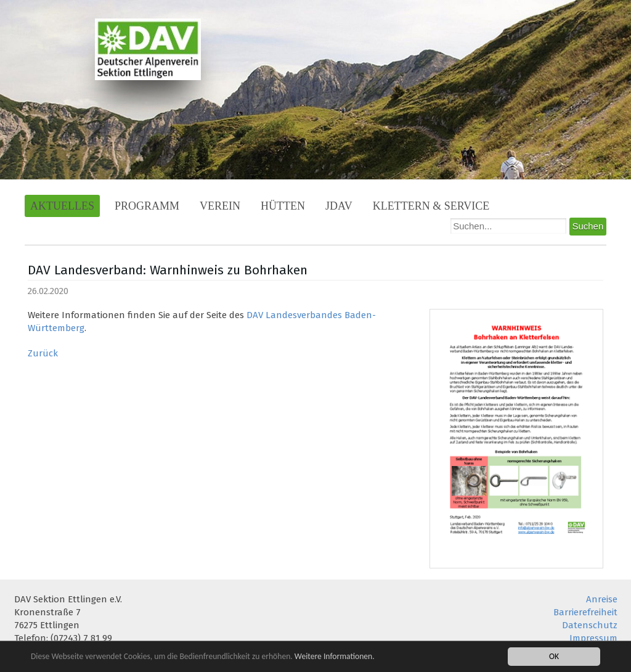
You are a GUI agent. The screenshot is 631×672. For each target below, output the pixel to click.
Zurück (43, 353)
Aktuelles (62, 206)
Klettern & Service (431, 206)
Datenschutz (590, 625)
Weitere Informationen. (335, 656)
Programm (147, 206)
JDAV (339, 206)
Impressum (593, 638)
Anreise (602, 599)
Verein (220, 206)
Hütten (283, 206)
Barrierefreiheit (585, 612)
